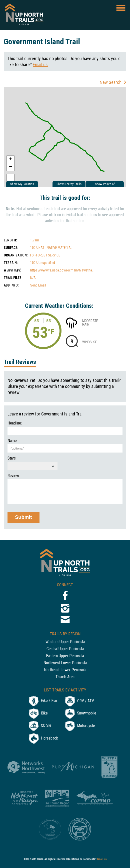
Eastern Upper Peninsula (65, 656)
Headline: (15, 423)
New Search (111, 82)
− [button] (11, 167)
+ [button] (11, 160)
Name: (12, 441)
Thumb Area (65, 677)
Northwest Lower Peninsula (65, 663)
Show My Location (22, 184)
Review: (14, 476)
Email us (40, 64)
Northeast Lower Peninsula (65, 670)
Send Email (38, 285)
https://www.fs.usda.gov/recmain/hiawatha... (62, 270)
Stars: (12, 458)
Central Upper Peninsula (65, 649)
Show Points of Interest (105, 185)
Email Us (102, 859)
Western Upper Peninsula (65, 642)
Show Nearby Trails (69, 184)
